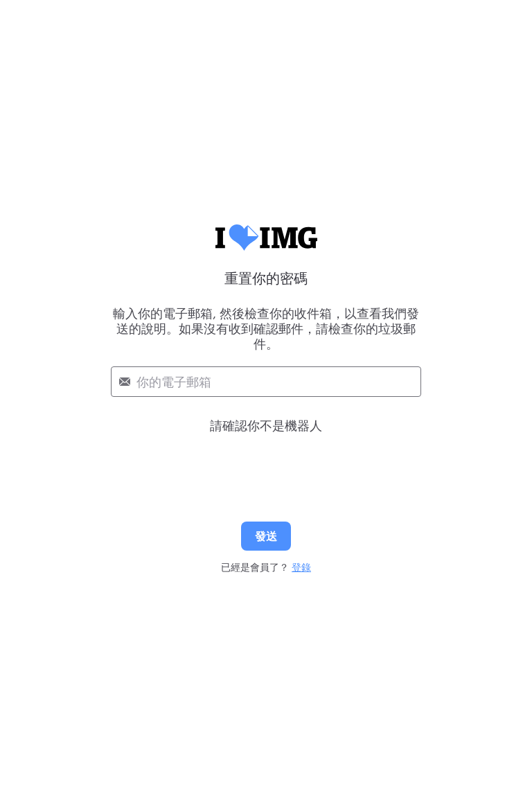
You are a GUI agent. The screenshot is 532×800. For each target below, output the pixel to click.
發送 (266, 536)
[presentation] (266, 463)
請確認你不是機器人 (266, 425)
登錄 (301, 567)
